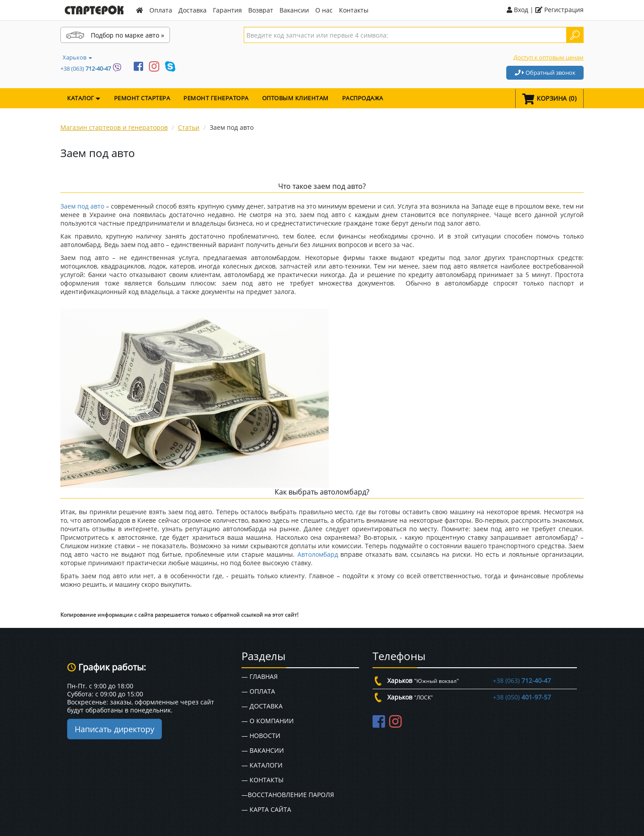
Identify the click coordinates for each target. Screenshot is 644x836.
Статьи (189, 127)
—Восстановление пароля (288, 795)
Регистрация (559, 10)
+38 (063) (86, 68)
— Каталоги (262, 765)
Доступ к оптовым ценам (549, 57)
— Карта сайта (266, 809)
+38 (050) (522, 697)
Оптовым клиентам (295, 98)
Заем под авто (82, 206)
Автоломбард (318, 554)
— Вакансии (263, 750)
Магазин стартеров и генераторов (114, 127)
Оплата (161, 10)
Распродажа (363, 98)
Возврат (261, 10)
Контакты (354, 10)
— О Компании (268, 721)
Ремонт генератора (216, 98)
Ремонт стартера (142, 98)
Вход (517, 10)
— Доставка (262, 706)
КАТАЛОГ (84, 98)
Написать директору (114, 729)
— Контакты (263, 780)
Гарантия (227, 10)
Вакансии (294, 10)
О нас (324, 10)
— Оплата (258, 691)
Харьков (77, 57)
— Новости (261, 736)
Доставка (193, 10)
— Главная (260, 676)
